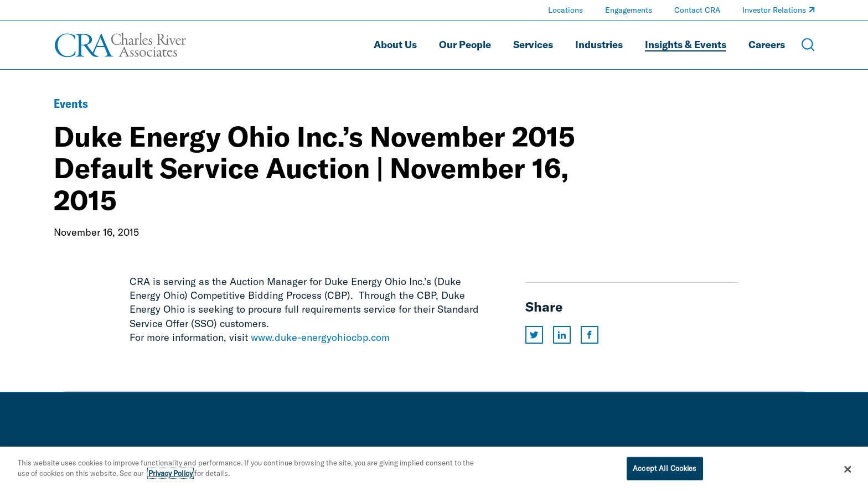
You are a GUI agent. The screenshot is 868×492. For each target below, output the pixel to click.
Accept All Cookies (665, 468)
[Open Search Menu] (808, 45)
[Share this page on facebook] (590, 335)
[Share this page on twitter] (534, 335)
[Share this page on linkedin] (562, 335)
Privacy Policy (170, 473)
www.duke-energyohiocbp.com (320, 337)
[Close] (848, 469)
